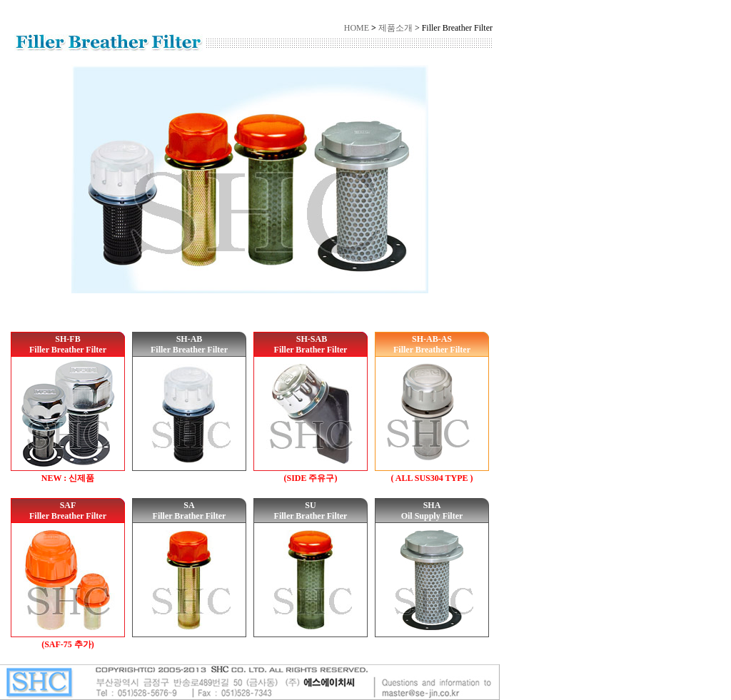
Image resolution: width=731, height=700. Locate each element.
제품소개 (395, 28)
